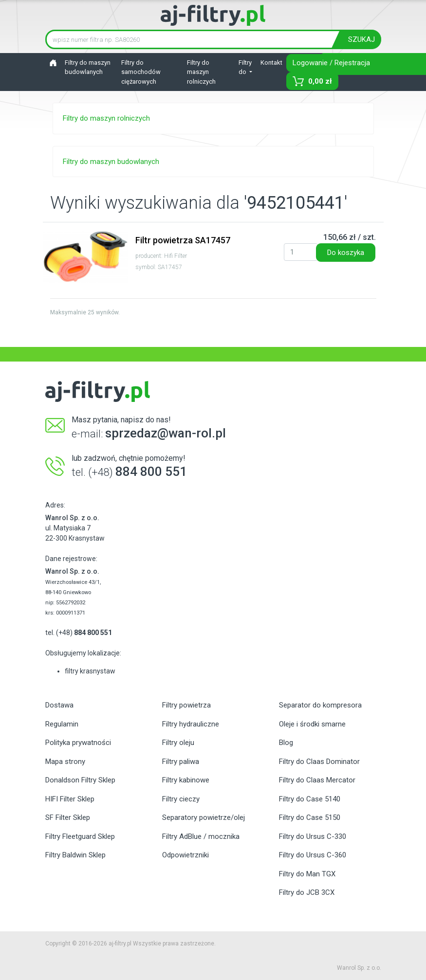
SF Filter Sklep (68, 817)
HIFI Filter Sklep (70, 799)
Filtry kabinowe (186, 780)
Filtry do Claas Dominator (319, 762)
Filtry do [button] (245, 67)
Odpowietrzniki (185, 855)
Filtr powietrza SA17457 (183, 240)
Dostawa (59, 705)
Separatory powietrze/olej (204, 817)
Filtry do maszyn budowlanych (88, 67)
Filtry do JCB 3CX (307, 892)
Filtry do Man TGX (307, 874)
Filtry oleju (178, 743)
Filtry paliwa (181, 762)
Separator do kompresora (320, 705)
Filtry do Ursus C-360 (313, 855)
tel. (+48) (79, 633)
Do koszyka (346, 253)
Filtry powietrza (186, 705)
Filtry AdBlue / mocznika (201, 836)
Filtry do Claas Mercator (317, 780)
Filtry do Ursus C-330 (313, 836)
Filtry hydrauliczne (191, 724)
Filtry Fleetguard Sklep (80, 836)
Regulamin (62, 724)
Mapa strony (65, 762)
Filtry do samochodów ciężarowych (141, 72)
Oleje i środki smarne (312, 724)
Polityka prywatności (78, 743)
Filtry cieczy (181, 799)
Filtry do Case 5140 (310, 799)
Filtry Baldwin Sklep (75, 855)
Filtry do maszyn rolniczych (201, 72)
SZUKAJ (361, 39)
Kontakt (271, 63)
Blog (286, 743)
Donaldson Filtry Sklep (80, 780)
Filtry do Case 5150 (310, 817)
